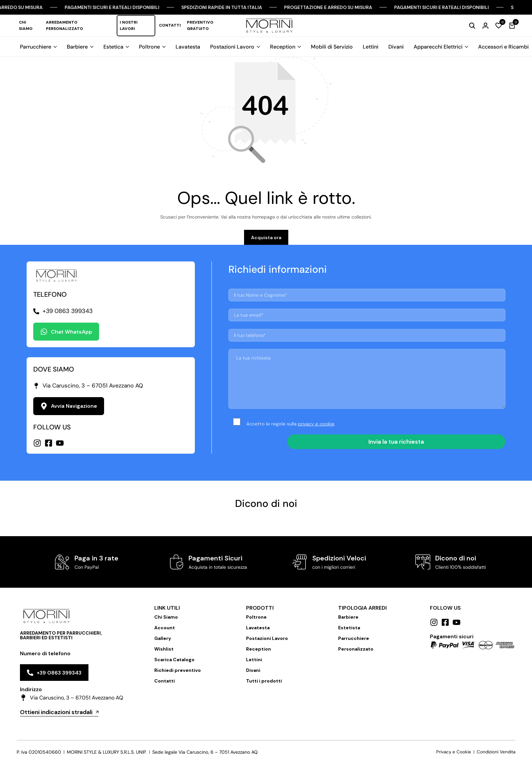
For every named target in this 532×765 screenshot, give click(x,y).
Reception (283, 47)
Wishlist (164, 652)
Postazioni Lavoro (232, 47)
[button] (499, 26)
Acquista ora (266, 241)
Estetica (113, 47)
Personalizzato (356, 652)
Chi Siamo (26, 25)
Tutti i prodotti (264, 684)
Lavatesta (188, 47)
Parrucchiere (36, 47)
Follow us (445, 611)
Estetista (349, 631)
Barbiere (77, 47)
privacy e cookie (316, 427)
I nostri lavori (129, 25)
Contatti (170, 25)
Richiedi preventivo (178, 674)
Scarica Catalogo (174, 663)
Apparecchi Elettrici (438, 47)
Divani (396, 47)
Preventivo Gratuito (200, 25)
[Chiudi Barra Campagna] (520, 7)
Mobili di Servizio (332, 47)
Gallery (163, 642)
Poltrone (149, 47)
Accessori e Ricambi (503, 47)
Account (165, 631)
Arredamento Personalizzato (65, 25)
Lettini (371, 47)
